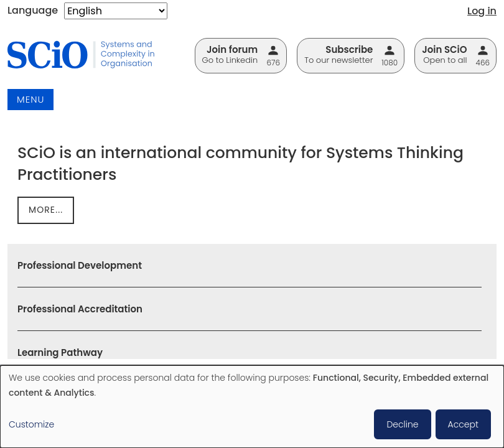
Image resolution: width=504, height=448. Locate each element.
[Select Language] (116, 11)
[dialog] (252, 407)
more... (46, 210)
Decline (402, 424)
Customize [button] (31, 424)
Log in (482, 11)
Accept (463, 424)
